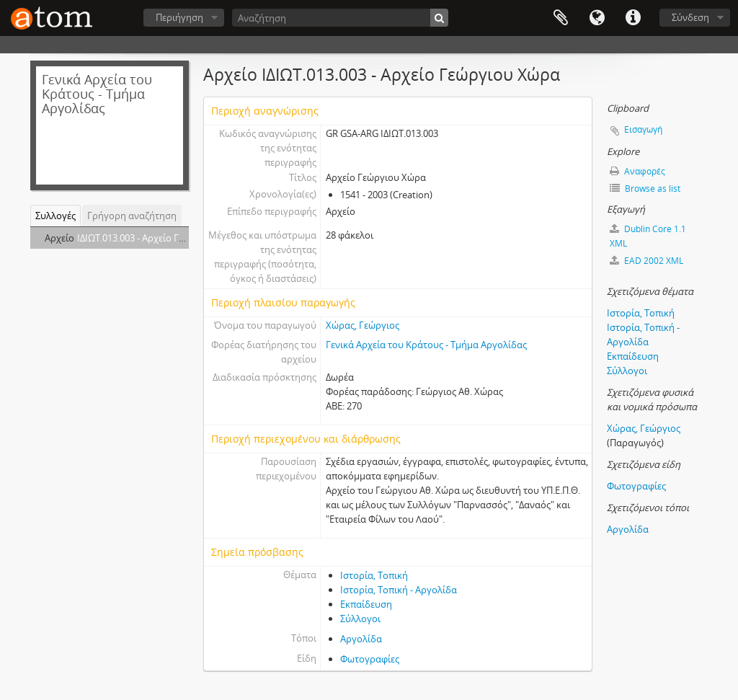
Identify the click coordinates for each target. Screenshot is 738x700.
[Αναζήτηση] (340, 18)
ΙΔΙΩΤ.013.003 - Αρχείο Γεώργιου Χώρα (160, 238)
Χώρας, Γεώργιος (363, 325)
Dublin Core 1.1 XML (648, 236)
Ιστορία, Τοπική (374, 575)
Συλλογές (55, 216)
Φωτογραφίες (370, 659)
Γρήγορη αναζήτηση (132, 216)
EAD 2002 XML (646, 261)
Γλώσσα (597, 18)
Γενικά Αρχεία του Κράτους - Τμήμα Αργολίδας (426, 345)
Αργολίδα (361, 639)
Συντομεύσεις (633, 18)
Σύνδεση (690, 17)
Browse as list (645, 189)
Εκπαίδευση (366, 604)
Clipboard (561, 18)
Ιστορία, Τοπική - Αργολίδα (399, 590)
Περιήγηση (179, 17)
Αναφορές (637, 171)
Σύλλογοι (360, 619)
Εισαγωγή (643, 129)
